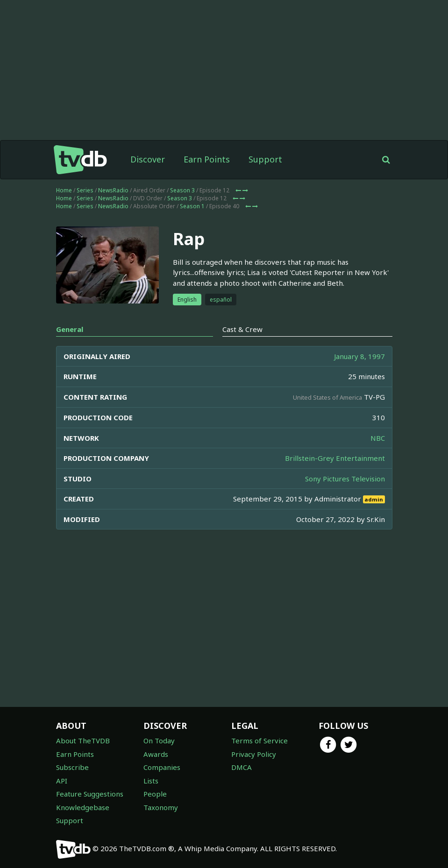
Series (85, 190)
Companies (162, 767)
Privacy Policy (254, 754)
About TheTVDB (83, 741)
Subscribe (72, 767)
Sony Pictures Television (345, 479)
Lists (151, 781)
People (155, 794)
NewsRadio (113, 190)
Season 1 (192, 206)
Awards (156, 754)
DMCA (242, 767)
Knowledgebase (83, 807)
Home (64, 190)
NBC (378, 438)
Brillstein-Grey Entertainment (335, 458)
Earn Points (207, 159)
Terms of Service (260, 741)
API (62, 781)
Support (265, 159)
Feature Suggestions (90, 794)
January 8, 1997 (359, 356)
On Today (159, 741)
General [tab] (70, 329)
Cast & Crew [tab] (242, 329)
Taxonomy (161, 807)
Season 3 (182, 190)
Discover (148, 159)
